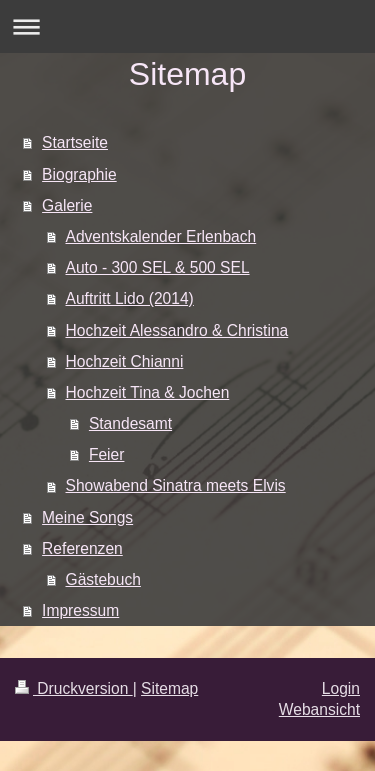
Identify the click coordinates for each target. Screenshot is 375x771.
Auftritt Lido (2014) (130, 298)
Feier (107, 454)
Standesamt (130, 423)
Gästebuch (103, 579)
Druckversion (74, 688)
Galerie (67, 205)
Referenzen (82, 548)
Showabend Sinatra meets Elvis (176, 485)
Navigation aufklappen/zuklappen (187, 26)
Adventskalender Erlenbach (161, 236)
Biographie (79, 174)
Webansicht (319, 709)
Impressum (80, 610)
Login (341, 688)
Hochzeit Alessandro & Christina (177, 330)
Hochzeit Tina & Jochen (148, 392)
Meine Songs (87, 517)
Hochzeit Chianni (125, 361)
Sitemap (169, 688)
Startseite (75, 142)
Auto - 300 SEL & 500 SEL (158, 267)
